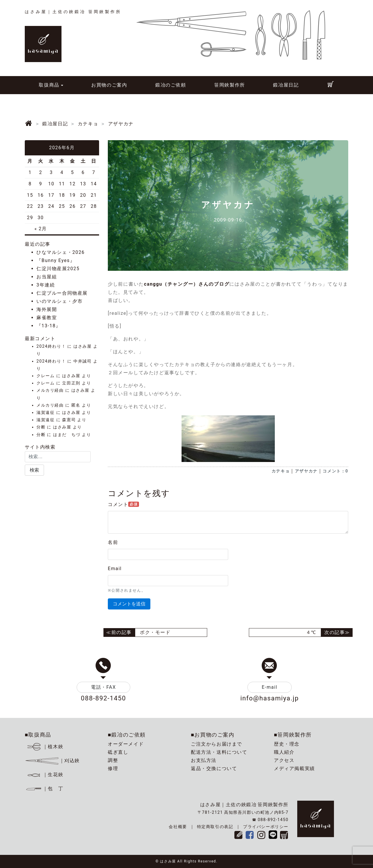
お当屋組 (47, 277)
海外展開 (47, 309)
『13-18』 (49, 326)
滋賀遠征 (45, 413)
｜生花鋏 (45, 775)
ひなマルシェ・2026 (61, 252)
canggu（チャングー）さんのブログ (187, 284)
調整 (113, 760)
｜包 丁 (44, 789)
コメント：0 (335, 471)
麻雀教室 (47, 318)
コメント (123, 504)
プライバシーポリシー (266, 827)
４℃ (311, 632)
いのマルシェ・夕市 (59, 301)
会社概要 (178, 827)
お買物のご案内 (109, 85)
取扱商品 (49, 85)
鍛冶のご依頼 (171, 85)
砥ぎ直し (118, 752)
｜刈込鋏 (52, 761)
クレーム (45, 376)
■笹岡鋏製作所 (293, 735)
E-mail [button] (270, 687)
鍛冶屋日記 (286, 85)
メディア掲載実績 (294, 768)
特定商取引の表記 (215, 827)
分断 (41, 427)
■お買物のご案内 (213, 735)
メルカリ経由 (50, 390)
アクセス (284, 760)
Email (115, 569)
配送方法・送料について (219, 752)
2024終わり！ (51, 346)
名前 (113, 542)
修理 (113, 768)
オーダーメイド (126, 744)
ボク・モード (155, 632)
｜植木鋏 (45, 747)
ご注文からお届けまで (217, 744)
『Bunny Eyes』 (56, 260)
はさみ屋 (82, 346)
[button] (34, 470)
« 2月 (41, 229)
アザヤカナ (306, 471)
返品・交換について (214, 768)
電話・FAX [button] (103, 687)
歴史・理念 (287, 744)
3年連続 (46, 285)
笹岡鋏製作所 (230, 85)
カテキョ (281, 471)
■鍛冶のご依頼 (127, 735)
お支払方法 (204, 760)
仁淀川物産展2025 (58, 269)
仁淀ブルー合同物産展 (62, 293)
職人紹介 (284, 752)
